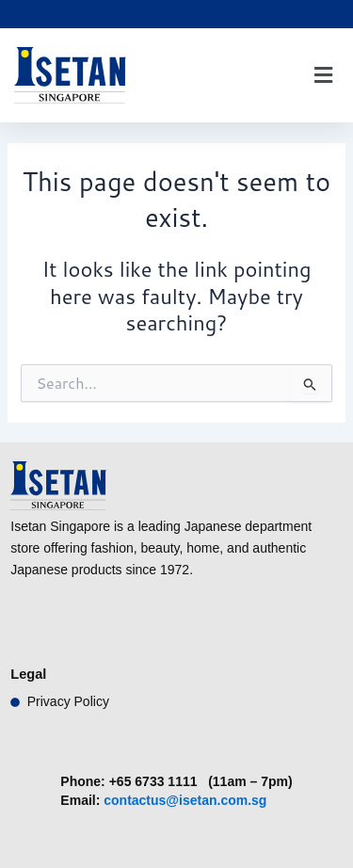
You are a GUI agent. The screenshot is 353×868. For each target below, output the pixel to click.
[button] (323, 76)
